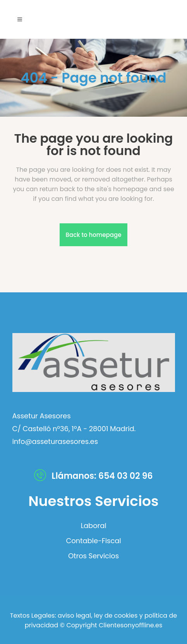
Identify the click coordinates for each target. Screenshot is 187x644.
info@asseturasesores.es (55, 441)
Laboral (93, 526)
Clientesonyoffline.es (130, 625)
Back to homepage (94, 235)
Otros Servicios (93, 556)
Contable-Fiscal (93, 541)
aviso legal (74, 616)
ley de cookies (115, 616)
